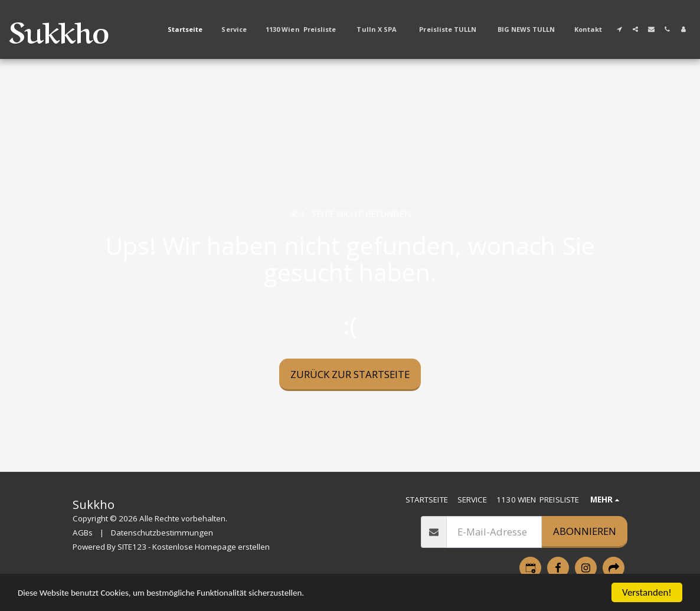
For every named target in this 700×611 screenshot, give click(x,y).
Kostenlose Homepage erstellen (211, 547)
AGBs (83, 533)
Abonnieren (585, 531)
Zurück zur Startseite (350, 374)
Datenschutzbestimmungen (162, 533)
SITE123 (132, 547)
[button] (619, 29)
